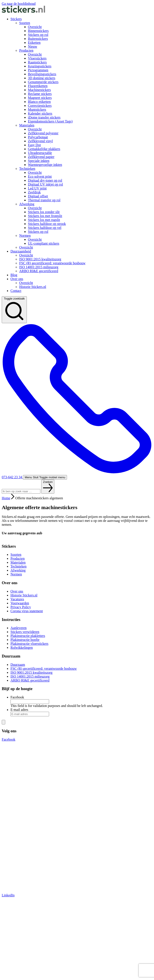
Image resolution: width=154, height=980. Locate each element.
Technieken (27, 169)
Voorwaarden (20, 603)
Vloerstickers (37, 58)
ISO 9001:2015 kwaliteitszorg (40, 259)
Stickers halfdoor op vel (45, 228)
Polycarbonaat (38, 137)
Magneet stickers (40, 98)
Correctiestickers (40, 106)
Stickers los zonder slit (44, 212)
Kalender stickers (40, 113)
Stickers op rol (38, 35)
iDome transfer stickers (44, 117)
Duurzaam (18, 665)
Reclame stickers (40, 94)
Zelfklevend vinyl (40, 141)
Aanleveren (19, 628)
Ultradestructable (40, 153)
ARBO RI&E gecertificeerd (39, 271)
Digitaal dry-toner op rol (45, 180)
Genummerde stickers (43, 82)
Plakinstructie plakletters (28, 636)
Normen (25, 236)
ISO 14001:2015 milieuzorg (39, 267)
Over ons (17, 279)
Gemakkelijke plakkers (44, 149)
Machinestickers (39, 90)
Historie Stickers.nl (33, 287)
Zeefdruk (34, 192)
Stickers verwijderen (25, 632)
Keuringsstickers (40, 66)
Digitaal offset (38, 196)
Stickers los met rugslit (44, 220)
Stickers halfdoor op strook (47, 224)
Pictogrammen (38, 70)
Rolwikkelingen (22, 648)
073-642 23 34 (77, 401)
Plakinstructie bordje (25, 640)
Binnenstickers (38, 31)
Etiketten (34, 43)
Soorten (25, 23)
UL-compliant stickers (44, 243)
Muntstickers (37, 110)
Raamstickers (37, 62)
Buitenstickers (38, 39)
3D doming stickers (42, 78)
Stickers (16, 19)
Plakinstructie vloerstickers (29, 644)
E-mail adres (19, 710)
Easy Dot (34, 145)
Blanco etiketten (39, 102)
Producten (26, 50)
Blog (14, 275)
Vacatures (17, 599)
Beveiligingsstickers (42, 74)
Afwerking (27, 204)
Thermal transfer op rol (44, 200)
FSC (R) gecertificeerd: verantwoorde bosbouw (52, 263)
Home (6, 498)
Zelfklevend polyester (43, 133)
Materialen (27, 125)
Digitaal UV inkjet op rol (45, 184)
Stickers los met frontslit (45, 216)
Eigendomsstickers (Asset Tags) (50, 121)
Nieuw (33, 46)
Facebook (17, 697)
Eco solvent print (40, 176)
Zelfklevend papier (41, 157)
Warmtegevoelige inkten (45, 165)
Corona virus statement (27, 611)
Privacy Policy (21, 607)
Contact (16, 291)
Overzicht (35, 27)
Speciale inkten (39, 161)
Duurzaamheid (21, 251)
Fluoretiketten (38, 86)
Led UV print (37, 188)
